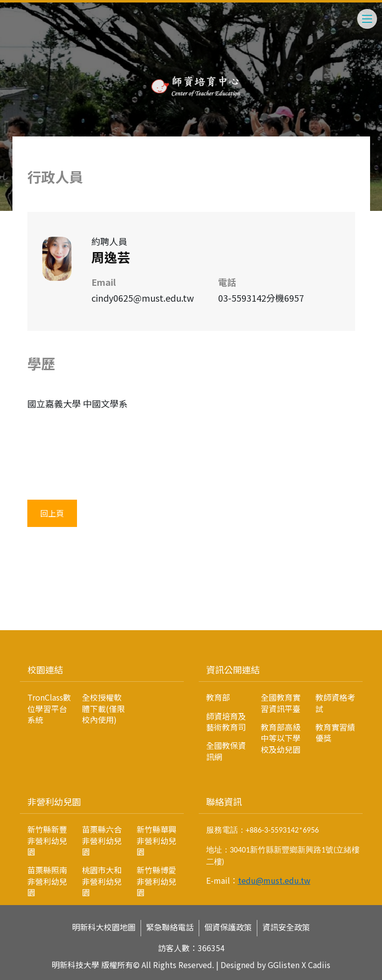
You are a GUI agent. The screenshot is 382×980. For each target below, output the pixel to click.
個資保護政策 (228, 927)
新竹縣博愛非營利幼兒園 (156, 881)
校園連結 (45, 669)
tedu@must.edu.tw (274, 880)
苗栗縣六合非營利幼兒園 (102, 840)
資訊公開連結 (233, 669)
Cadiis (319, 965)
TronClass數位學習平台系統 (49, 708)
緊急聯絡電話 (170, 927)
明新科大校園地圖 (104, 927)
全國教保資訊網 (226, 751)
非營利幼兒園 (54, 801)
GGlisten (284, 965)
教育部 (218, 697)
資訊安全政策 (286, 927)
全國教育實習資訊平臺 (281, 703)
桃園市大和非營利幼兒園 (102, 881)
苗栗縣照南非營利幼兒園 (47, 881)
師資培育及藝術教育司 (226, 721)
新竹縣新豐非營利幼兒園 (47, 840)
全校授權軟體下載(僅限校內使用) (103, 708)
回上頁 (52, 513)
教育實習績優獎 (335, 732)
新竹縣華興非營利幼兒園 (156, 840)
